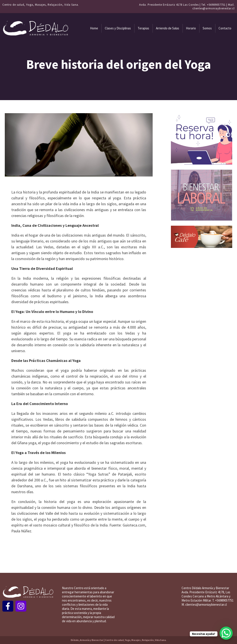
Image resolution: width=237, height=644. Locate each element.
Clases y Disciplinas (118, 28)
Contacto (225, 28)
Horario (191, 28)
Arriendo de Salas (168, 28)
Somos (207, 28)
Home (94, 28)
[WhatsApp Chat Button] (226, 633)
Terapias (143, 28)
